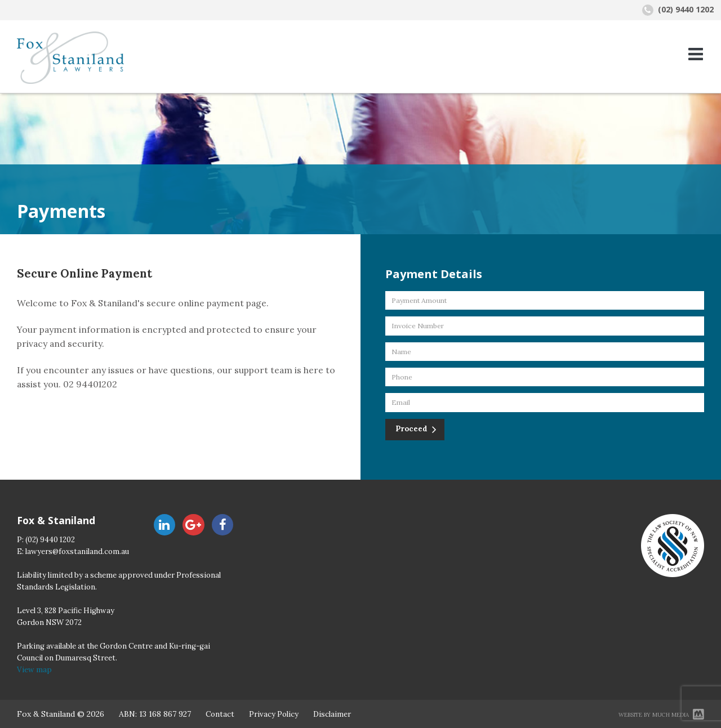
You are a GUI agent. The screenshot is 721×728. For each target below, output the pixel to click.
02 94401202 (90, 384)
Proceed (412, 429)
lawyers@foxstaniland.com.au (77, 551)
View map (34, 670)
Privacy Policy (274, 714)
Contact (220, 714)
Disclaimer (332, 714)
